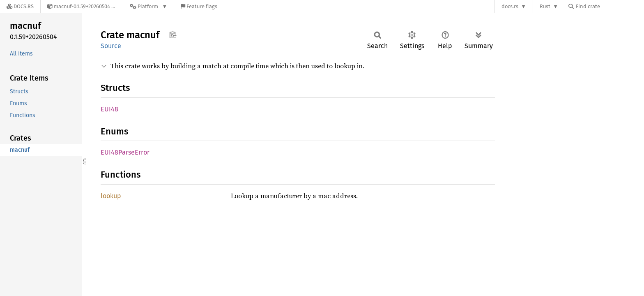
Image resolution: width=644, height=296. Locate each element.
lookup (111, 196)
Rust (545, 6)
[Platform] (148, 6)
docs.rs (510, 6)
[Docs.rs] (20, 6)
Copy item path (173, 35)
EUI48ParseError (125, 152)
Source (111, 46)
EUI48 (109, 109)
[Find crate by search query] (609, 6)
